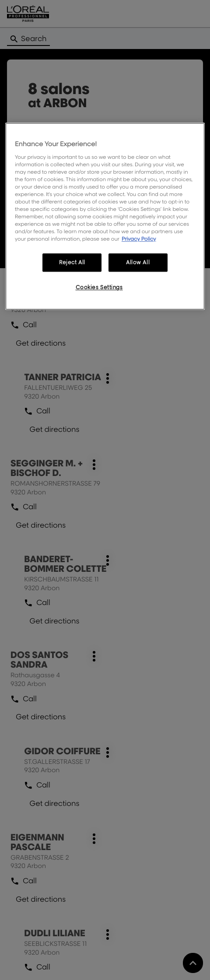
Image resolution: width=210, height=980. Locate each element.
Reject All (72, 263)
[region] (105, 216)
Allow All (138, 263)
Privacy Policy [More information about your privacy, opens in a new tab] (139, 239)
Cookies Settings (99, 288)
